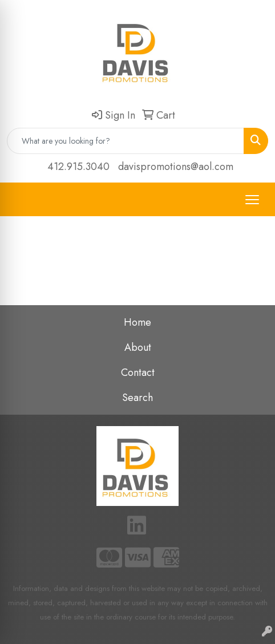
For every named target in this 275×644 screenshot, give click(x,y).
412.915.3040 (78, 167)
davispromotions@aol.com (176, 167)
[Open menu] (252, 200)
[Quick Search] (126, 141)
